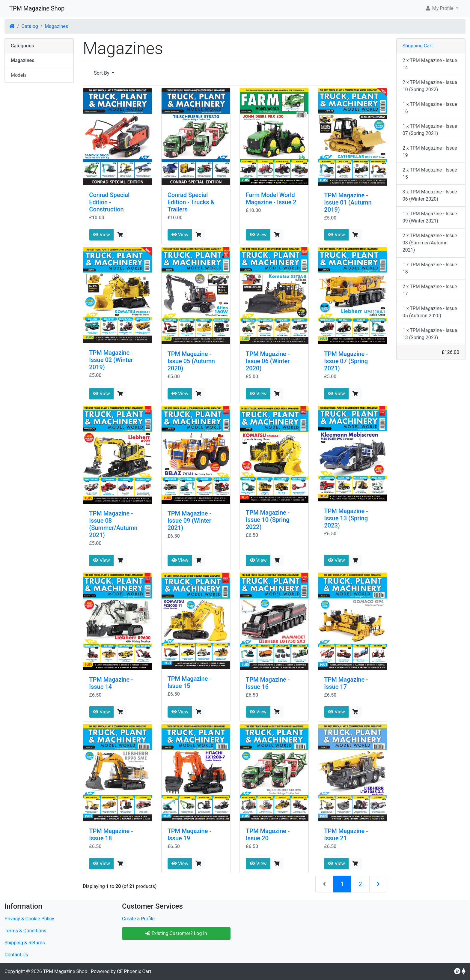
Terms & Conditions (25, 931)
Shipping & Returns (25, 943)
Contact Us (16, 955)
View (101, 235)
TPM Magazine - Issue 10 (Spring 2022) (268, 520)
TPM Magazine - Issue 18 (111, 835)
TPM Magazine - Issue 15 (190, 682)
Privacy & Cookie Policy (29, 919)
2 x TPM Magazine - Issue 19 (430, 152)
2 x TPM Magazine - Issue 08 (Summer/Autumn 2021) (430, 243)
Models (19, 75)
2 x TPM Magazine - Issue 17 (430, 290)
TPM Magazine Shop (37, 8)
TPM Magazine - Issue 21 (346, 835)
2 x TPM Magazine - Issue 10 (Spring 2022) (430, 86)
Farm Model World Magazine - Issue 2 (271, 199)
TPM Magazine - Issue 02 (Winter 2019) (111, 360)
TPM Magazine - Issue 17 (346, 683)
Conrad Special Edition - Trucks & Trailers (191, 202)
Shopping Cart (418, 46)
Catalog (30, 26)
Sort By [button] (102, 73)
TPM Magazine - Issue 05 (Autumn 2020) (191, 361)
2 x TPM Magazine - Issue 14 (430, 64)
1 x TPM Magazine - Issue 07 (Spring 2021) (430, 130)
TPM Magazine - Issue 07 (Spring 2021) (346, 361)
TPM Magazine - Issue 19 (190, 835)
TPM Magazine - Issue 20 (268, 835)
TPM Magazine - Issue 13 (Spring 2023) (346, 518)
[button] (442, 8)
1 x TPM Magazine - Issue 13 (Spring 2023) (430, 334)
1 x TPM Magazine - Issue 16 (430, 108)
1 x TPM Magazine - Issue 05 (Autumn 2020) (430, 312)
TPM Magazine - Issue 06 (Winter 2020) (268, 361)
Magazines (56, 26)
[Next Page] (378, 884)
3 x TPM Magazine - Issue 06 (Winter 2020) (430, 195)
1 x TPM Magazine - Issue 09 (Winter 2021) (430, 217)
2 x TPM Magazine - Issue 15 (430, 173)
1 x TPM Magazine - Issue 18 (430, 268)
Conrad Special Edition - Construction (109, 202)
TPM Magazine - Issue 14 (111, 683)
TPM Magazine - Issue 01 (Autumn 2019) (348, 202)
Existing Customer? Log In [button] (176, 933)
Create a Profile (138, 919)
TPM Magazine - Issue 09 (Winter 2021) (190, 521)
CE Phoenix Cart (134, 971)
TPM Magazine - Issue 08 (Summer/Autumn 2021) (113, 524)
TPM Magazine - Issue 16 (268, 683)
